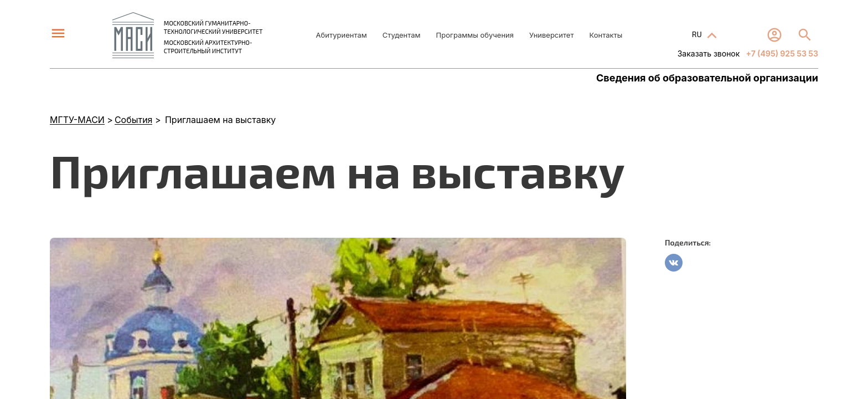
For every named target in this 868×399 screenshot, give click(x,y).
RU (698, 34)
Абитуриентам (342, 35)
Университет (551, 35)
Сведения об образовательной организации (707, 78)
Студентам (402, 35)
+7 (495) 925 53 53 (781, 53)
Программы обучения (475, 35)
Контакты (606, 35)
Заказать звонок (709, 53)
